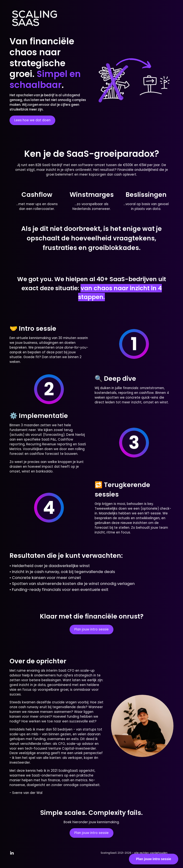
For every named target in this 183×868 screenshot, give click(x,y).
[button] (12, 853)
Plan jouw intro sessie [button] (91, 629)
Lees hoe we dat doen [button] (32, 120)
